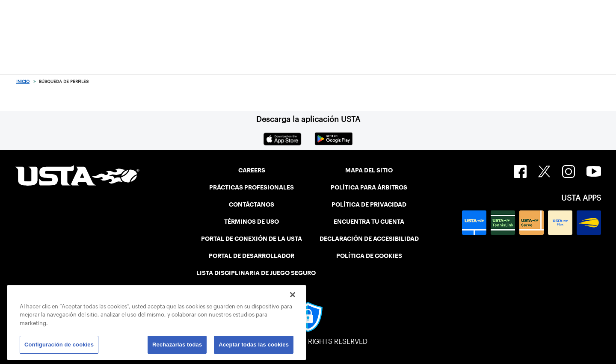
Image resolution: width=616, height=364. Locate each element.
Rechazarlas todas (177, 345)
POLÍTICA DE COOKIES (369, 256)
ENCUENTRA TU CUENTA (369, 222)
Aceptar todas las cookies (254, 345)
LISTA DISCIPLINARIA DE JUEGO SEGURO (256, 273)
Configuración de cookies (59, 345)
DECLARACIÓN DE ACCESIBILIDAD (369, 239)
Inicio (23, 81)
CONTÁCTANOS (252, 204)
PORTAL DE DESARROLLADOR (252, 256)
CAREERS (252, 170)
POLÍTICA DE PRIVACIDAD (369, 204)
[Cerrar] (293, 295)
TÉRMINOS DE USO (252, 222)
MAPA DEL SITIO (369, 170)
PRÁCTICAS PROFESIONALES (252, 187)
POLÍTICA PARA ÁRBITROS (369, 187)
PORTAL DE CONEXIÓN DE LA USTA (252, 239)
